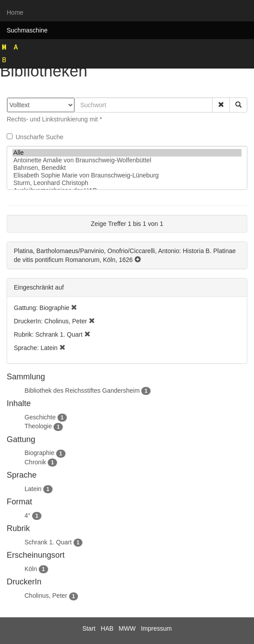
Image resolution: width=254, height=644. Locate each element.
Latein (33, 489)
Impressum (156, 628)
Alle (127, 153)
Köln (31, 569)
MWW (127, 628)
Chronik (35, 462)
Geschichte (40, 417)
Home (15, 12)
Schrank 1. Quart (48, 542)
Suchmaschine (27, 30)
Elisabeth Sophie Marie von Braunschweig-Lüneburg (127, 175)
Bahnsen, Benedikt (127, 168)
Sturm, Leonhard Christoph (127, 183)
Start (89, 628)
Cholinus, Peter (46, 596)
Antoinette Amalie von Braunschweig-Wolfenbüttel (127, 160)
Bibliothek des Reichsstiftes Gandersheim (82, 390)
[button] (221, 105)
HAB (107, 628)
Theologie (38, 426)
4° (27, 515)
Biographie (39, 453)
